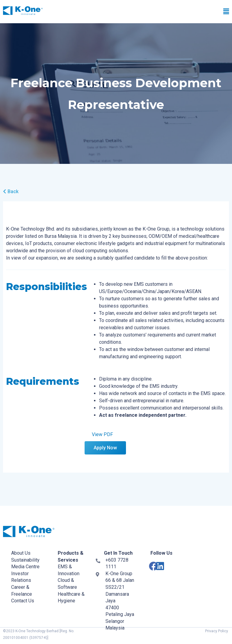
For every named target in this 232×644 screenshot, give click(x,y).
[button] (162, 12)
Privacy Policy (217, 631)
